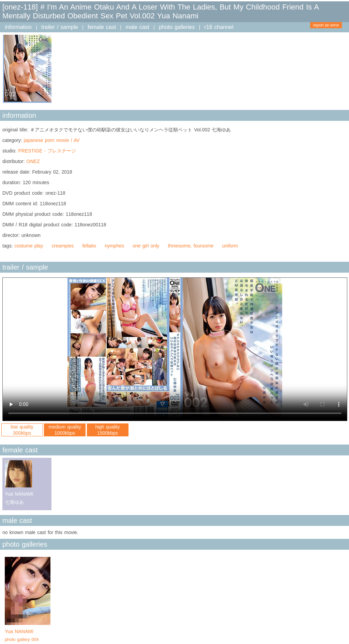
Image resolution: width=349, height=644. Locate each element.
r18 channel (219, 27)
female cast (102, 27)
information (18, 27)
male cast (137, 27)
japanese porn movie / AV (52, 140)
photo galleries (177, 27)
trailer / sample (60, 27)
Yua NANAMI (28, 636)
